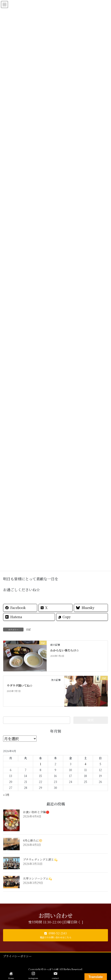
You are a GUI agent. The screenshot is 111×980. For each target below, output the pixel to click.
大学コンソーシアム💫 (37, 878)
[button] (55, 935)
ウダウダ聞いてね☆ (20, 685)
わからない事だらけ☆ (65, 650)
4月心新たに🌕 (33, 840)
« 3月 (6, 795)
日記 (28, 629)
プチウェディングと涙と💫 (40, 859)
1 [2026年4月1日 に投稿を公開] (40, 764)
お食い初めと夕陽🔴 (36, 812)
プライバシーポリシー (17, 956)
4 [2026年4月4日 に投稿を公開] (85, 764)
